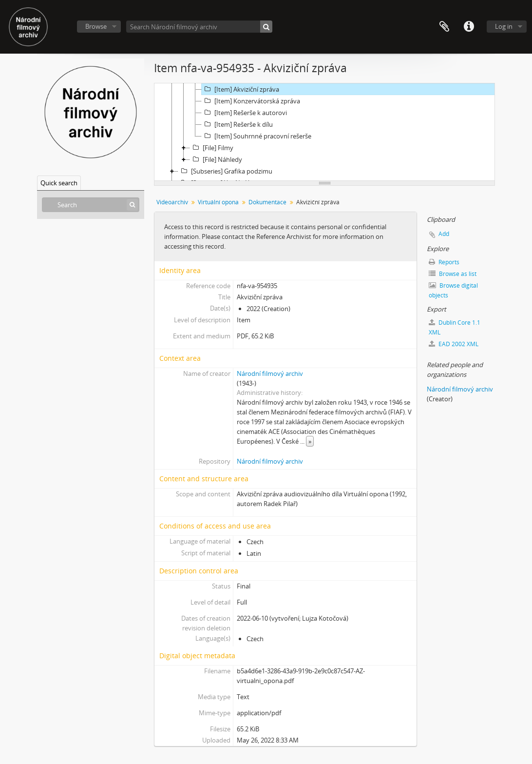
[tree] (324, 132)
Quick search (59, 183)
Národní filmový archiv (270, 373)
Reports (444, 262)
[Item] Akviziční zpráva (240, 89)
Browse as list (453, 274)
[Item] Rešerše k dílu (237, 124)
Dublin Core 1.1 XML (455, 327)
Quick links (469, 27)
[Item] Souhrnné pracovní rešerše (256, 136)
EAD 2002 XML (454, 344)
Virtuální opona (218, 202)
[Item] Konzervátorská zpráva (251, 101)
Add (444, 234)
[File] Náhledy (216, 159)
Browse (96, 26)
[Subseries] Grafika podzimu (225, 171)
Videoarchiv (172, 202)
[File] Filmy (212, 148)
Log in (504, 26)
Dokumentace (267, 202)
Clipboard (444, 27)
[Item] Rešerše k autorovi (244, 113)
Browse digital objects (453, 290)
